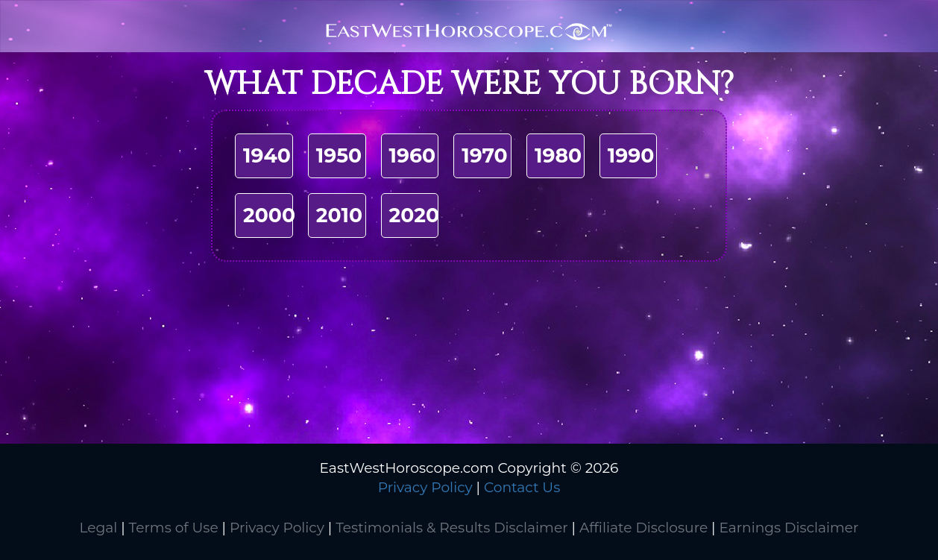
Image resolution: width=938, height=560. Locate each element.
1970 (484, 155)
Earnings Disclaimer (789, 528)
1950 (339, 155)
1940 (267, 155)
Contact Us (522, 487)
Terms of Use (174, 528)
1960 (413, 155)
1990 (631, 155)
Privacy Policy (425, 487)
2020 (415, 215)
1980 (558, 155)
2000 (269, 215)
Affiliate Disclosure (643, 528)
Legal (98, 528)
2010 (339, 215)
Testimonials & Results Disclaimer (451, 528)
